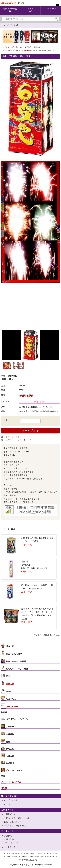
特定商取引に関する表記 (15, 826)
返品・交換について (13, 822)
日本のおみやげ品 (12, 653)
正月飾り (8, 762)
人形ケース (9, 726)
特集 (3, 776)
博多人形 (8, 646)
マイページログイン (11, 437)
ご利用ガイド (10, 814)
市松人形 (8, 683)
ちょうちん (9, 698)
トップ (3, 47)
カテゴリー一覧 (11, 800)
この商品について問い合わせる (16, 440)
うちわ (7, 691)
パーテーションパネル (11, 782)
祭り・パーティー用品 (14, 661)
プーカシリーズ (11, 706)
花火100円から (27, 51)
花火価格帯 (16, 51)
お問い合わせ (10, 839)
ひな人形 (8, 748)
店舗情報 (8, 836)
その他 (4, 788)
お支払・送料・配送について (17, 818)
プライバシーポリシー (14, 843)
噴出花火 (16, 47)
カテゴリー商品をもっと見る (47, 635)
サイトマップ (10, 847)
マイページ (9, 804)
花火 (9, 47)
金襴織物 (8, 734)
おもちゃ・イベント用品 (15, 668)
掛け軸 (4, 712)
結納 (6, 741)
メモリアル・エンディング (16, 719)
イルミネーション (12, 770)
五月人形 (8, 755)
